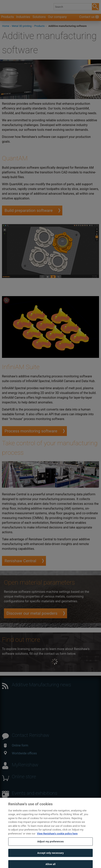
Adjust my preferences (50, 847)
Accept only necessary (50, 858)
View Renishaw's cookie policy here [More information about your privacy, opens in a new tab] (57, 839)
